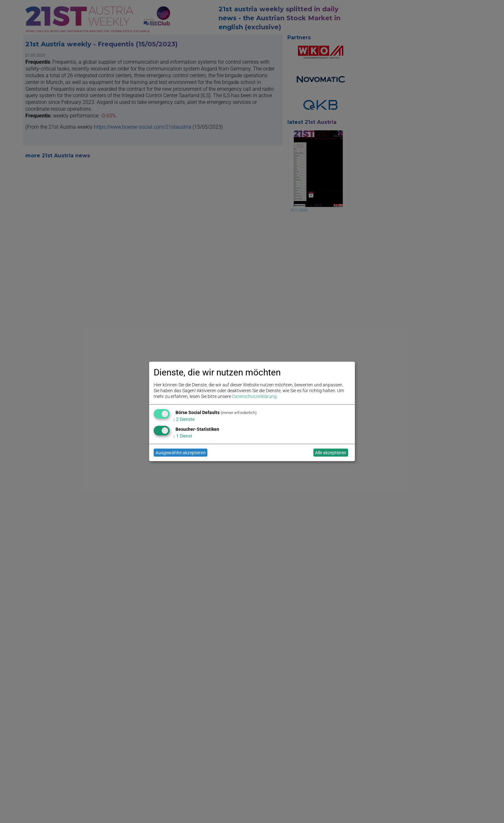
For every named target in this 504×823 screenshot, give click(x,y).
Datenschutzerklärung (254, 397)
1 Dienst (183, 436)
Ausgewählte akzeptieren (181, 453)
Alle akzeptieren (331, 453)
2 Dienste (184, 419)
